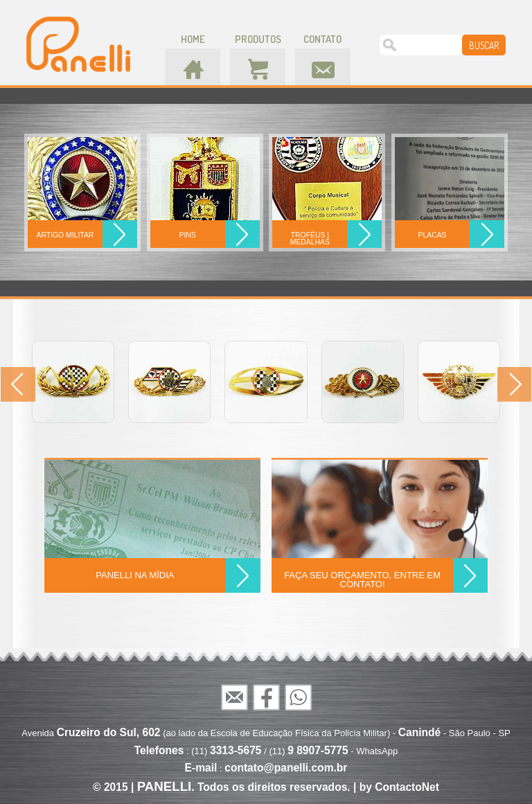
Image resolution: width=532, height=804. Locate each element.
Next (514, 384)
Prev (18, 384)
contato (322, 39)
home (193, 39)
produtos (258, 39)
